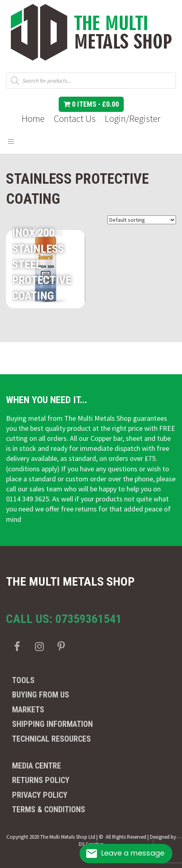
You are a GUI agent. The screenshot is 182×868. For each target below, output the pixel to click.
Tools (23, 680)
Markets (28, 710)
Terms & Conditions (49, 809)
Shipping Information (52, 724)
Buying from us (41, 695)
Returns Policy (41, 780)
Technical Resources (51, 739)
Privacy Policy (40, 795)
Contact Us (75, 119)
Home (33, 119)
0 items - (91, 104)
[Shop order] (142, 220)
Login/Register (133, 119)
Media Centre (37, 766)
